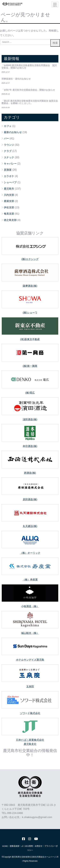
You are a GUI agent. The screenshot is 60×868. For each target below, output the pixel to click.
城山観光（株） (30, 633)
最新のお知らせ (13, 132)
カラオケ (9, 176)
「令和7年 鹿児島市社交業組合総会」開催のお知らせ (28, 90)
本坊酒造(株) (30, 446)
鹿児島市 (9, 189)
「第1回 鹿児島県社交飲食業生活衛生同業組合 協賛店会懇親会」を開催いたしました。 (30, 102)
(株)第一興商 (30, 366)
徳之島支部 (10, 220)
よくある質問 (27, 846)
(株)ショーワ (30, 313)
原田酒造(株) (30, 499)
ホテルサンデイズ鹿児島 (30, 660)
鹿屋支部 (9, 201)
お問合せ (39, 846)
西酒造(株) (30, 473)
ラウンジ (9, 145)
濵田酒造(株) (30, 419)
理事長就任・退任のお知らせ (16, 79)
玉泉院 (30, 686)
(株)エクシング (30, 259)
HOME (5, 846)
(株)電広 (30, 393)
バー (6, 138)
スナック (9, 157)
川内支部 (9, 195)
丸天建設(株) (30, 526)
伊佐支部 (9, 207)
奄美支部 (9, 214)
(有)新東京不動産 (30, 339)
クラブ (8, 151)
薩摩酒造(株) (30, 286)
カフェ (8, 126)
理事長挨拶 (15, 846)
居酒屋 (8, 170)
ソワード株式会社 (30, 713)
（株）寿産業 (30, 580)
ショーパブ (10, 182)
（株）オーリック (30, 553)
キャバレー (10, 164)
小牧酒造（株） (30, 606)
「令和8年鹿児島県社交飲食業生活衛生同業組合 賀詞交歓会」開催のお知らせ (29, 67)
